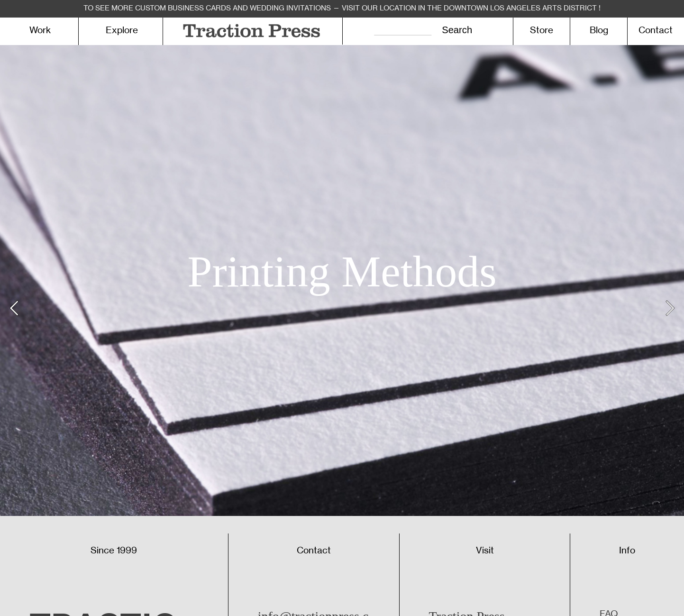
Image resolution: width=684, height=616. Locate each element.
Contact (656, 30)
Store (542, 30)
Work (40, 30)
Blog (599, 30)
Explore (122, 30)
